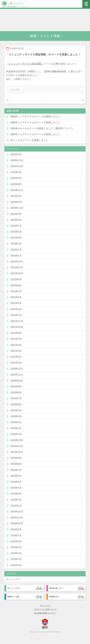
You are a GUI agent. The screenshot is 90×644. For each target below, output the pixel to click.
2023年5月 (16, 232)
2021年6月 (16, 345)
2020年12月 (17, 369)
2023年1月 (16, 256)
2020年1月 (16, 434)
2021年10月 (17, 327)
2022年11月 (17, 267)
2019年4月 (16, 488)
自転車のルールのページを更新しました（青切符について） (42, 128)
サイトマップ (45, 606)
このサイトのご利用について (45, 609)
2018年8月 (16, 529)
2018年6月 (16, 541)
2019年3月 (16, 494)
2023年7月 (16, 226)
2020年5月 (16, 410)
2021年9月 (16, 333)
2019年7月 (16, 470)
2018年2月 (16, 565)
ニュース (15, 89)
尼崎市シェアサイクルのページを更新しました (35, 117)
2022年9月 (16, 279)
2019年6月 (16, 476)
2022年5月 (16, 303)
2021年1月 (16, 363)
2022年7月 (16, 291)
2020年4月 (16, 416)
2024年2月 (16, 202)
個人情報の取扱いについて (45, 613)
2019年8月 (16, 464)
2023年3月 (16, 244)
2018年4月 (16, 553)
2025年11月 (17, 160)
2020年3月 (16, 422)
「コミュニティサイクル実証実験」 (25, 64)
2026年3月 (16, 154)
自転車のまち (54, 597)
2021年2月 (16, 357)
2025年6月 (16, 184)
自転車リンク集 (13, 597)
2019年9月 (16, 458)
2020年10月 (17, 381)
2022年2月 (16, 315)
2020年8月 (16, 393)
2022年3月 (16, 309)
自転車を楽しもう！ (57, 588)
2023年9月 (16, 214)
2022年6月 (16, 297)
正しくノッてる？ (14, 588)
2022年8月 (16, 285)
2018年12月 (17, 512)
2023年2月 (16, 250)
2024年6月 (16, 196)
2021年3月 (16, 351)
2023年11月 (17, 208)
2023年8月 (16, 220)
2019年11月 (17, 446)
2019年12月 (17, 440)
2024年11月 (17, 190)
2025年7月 (16, 178)
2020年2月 (16, 428)
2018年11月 (17, 518)
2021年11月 (17, 321)
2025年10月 (17, 166)
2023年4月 (16, 238)
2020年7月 (16, 398)
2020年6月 (16, 405)
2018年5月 (16, 547)
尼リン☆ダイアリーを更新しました (29, 140)
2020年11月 (17, 375)
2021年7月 (16, 339)
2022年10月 (17, 273)
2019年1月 (16, 506)
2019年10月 (17, 452)
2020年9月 (16, 387)
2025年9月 (16, 172)
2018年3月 (16, 559)
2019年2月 (16, 500)
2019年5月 (16, 482)
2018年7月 (16, 535)
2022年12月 (17, 262)
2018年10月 (17, 523)
